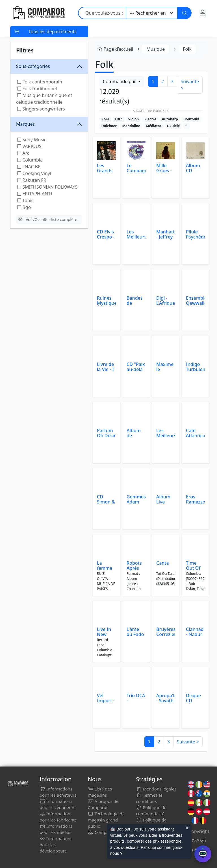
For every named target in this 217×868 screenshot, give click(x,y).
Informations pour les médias (56, 829)
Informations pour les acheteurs (58, 792)
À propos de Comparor (103, 804)
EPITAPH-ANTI (35, 194)
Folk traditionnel (37, 89)
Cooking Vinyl (34, 173)
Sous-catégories (33, 66)
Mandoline (131, 126)
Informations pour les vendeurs (57, 804)
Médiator (154, 126)
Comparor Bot (105, 832)
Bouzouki (191, 119)
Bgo (24, 207)
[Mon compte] (203, 13)
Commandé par (120, 81)
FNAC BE (29, 167)
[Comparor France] (38, 13)
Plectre (150, 119)
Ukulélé (173, 126)
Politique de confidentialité (151, 810)
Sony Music (32, 140)
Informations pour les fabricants (58, 817)
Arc (23, 153)
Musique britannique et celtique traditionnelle (44, 99)
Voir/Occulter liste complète (48, 219)
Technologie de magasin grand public (106, 820)
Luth (119, 119)
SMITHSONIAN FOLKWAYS (47, 187)
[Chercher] (185, 13)
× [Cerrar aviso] (187, 828)
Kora (105, 119)
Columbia (30, 160)
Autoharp (170, 119)
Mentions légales (156, 789)
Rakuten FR (32, 180)
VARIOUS (29, 146)
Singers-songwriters (41, 109)
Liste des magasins (100, 792)
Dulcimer (109, 126)
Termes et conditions (149, 798)
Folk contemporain (40, 82)
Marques (25, 124)
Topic (25, 200)
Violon (134, 119)
